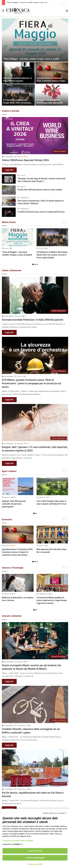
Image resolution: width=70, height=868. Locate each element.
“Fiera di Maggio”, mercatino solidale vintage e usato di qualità (29, 2)
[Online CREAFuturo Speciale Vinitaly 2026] (35, 136)
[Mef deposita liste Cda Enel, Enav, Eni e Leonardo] (52, 535)
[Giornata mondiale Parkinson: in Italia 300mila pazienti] (18, 73)
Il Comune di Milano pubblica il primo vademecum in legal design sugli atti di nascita (52, 600)
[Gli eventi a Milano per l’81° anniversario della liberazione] (52, 95)
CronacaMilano (9, 157)
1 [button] (33, 264)
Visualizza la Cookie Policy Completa (18, 841)
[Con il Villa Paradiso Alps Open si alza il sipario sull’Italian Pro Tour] (52, 486)
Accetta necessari (35, 858)
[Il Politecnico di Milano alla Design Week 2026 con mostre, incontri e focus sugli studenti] (18, 95)
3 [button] (37, 264)
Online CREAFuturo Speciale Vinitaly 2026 (25, 160)
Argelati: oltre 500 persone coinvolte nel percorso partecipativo (14, 504)
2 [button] (35, 264)
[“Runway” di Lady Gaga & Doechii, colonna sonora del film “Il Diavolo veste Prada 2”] (9, 179)
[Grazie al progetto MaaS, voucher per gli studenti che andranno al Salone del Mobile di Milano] (35, 641)
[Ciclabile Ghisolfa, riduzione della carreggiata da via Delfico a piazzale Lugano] (35, 704)
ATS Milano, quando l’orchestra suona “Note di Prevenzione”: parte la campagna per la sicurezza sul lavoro (31, 383)
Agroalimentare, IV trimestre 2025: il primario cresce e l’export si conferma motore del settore (52, 81)
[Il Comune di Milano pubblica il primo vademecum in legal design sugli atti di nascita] (52, 583)
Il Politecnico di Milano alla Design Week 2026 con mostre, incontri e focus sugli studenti (17, 103)
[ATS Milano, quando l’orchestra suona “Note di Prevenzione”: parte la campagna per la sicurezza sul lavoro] (35, 355)
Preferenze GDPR (35, 864)
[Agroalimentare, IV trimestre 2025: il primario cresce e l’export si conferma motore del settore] (52, 73)
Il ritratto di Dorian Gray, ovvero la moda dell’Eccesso (41, 212)
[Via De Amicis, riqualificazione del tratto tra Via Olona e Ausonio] (35, 768)
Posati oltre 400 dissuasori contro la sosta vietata (40, 190)
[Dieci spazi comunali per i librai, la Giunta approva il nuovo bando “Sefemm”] (9, 201)
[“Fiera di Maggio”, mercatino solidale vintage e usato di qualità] (35, 40)
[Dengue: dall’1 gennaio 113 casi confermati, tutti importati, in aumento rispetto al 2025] (35, 423)
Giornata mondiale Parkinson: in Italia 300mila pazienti (33, 320)
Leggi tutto (9, 170)
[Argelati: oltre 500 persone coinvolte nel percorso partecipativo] (18, 486)
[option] (35, 62)
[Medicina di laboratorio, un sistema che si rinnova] (18, 583)
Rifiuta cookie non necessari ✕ (55, 813)
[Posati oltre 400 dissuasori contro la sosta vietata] (9, 190)
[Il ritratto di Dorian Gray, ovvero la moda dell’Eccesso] (9, 212)
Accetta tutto (35, 851)
